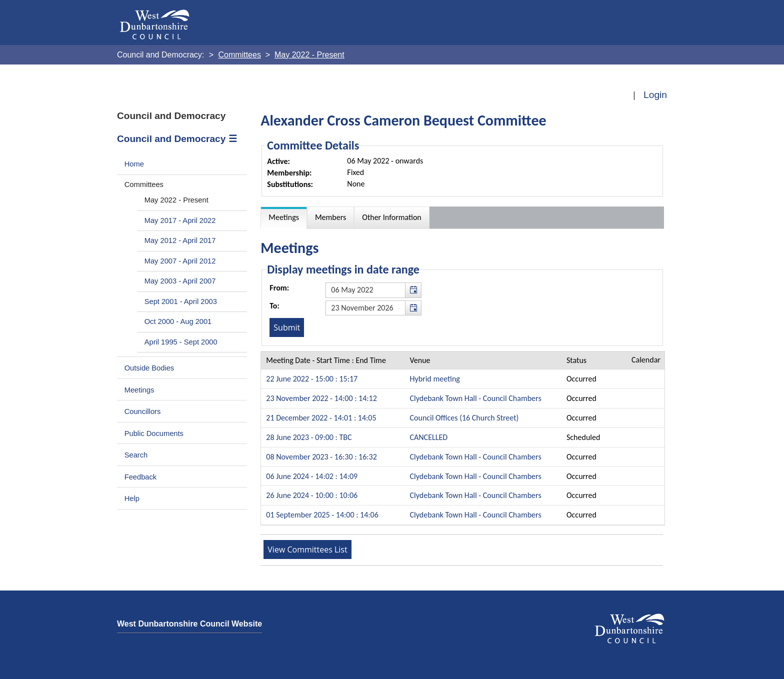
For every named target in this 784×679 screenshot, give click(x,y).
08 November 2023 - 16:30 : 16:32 (321, 457)
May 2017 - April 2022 (180, 220)
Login (655, 95)
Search (136, 455)
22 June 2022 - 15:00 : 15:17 (312, 379)
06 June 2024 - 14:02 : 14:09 (312, 476)
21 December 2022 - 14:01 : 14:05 (321, 418)
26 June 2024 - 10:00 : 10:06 (312, 495)
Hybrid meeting (435, 379)
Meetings (139, 390)
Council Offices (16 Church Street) (464, 418)
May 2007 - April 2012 (180, 261)
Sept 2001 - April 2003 (181, 301)
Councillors (143, 411)
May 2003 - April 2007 (180, 281)
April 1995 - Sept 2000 (181, 342)
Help (132, 498)
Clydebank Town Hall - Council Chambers (476, 398)
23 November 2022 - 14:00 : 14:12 (321, 398)
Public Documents (154, 433)
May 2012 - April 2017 (180, 240)
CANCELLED (429, 437)
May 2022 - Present (176, 200)
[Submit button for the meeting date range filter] (287, 327)
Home (134, 164)
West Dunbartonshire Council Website (189, 624)
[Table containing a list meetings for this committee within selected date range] (463, 438)
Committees (144, 184)
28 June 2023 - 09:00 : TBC (309, 437)
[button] (413, 290)
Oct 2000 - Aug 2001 (178, 321)
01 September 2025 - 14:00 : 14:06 (322, 515)
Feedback (140, 477)
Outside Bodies (149, 368)
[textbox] (373, 290)
